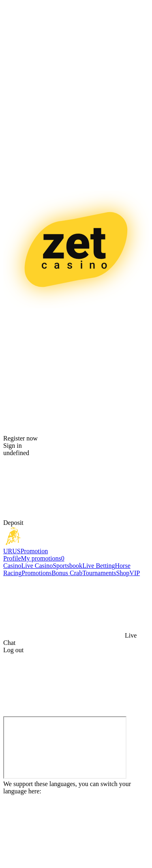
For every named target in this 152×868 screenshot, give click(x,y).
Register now (20, 438)
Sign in (13, 446)
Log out (13, 650)
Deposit (13, 523)
